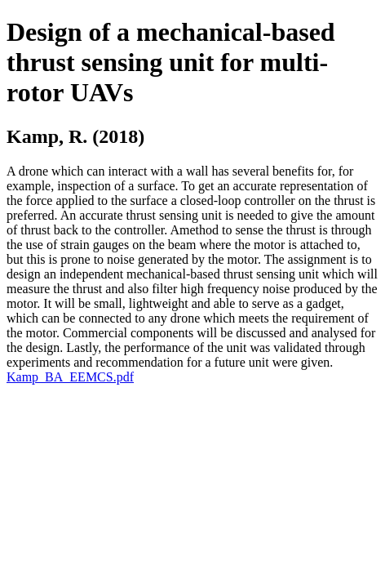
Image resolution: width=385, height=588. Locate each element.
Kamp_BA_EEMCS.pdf (70, 377)
